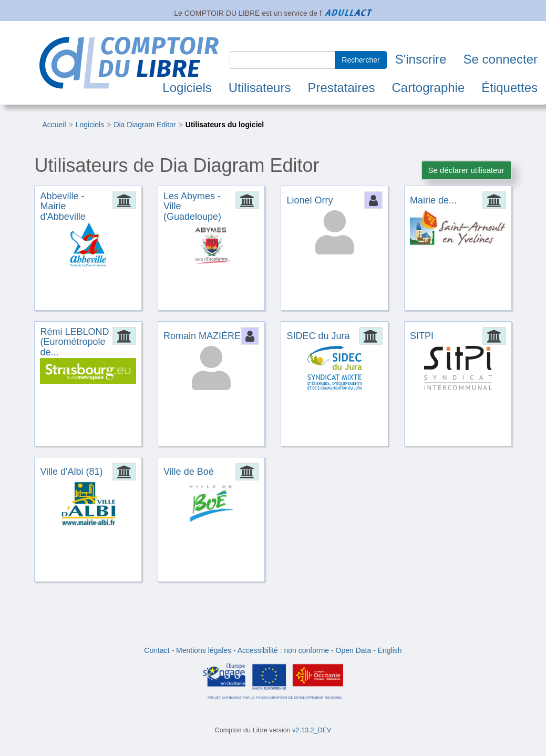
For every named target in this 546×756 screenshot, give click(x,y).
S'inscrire (421, 59)
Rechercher (360, 60)
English (390, 650)
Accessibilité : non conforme (283, 650)
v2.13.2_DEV (312, 730)
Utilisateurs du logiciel (225, 125)
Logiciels (187, 88)
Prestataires (341, 88)
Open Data (354, 650)
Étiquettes (509, 88)
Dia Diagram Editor (145, 125)
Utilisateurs (260, 88)
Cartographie (429, 88)
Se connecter (501, 59)
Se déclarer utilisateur (466, 170)
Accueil (54, 125)
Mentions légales (204, 650)
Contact (157, 650)
